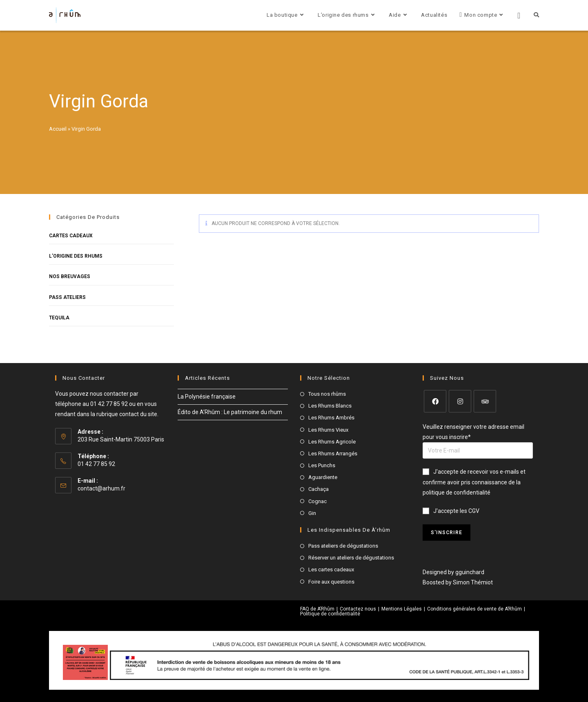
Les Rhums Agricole (332, 442)
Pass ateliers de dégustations (343, 546)
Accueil (58, 129)
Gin (312, 513)
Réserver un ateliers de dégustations (351, 558)
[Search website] (536, 15)
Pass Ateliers (67, 297)
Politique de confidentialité (330, 614)
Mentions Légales (402, 609)
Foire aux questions (331, 582)
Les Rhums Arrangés (333, 454)
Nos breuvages (70, 276)
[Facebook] (435, 401)
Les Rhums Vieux (328, 430)
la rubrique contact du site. (125, 414)
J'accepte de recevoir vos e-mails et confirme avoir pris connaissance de (474, 482)
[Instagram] (460, 401)
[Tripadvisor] (485, 401)
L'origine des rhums (76, 256)
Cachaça (318, 489)
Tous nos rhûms (327, 394)
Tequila (59, 318)
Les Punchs (322, 465)
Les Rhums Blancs (330, 406)
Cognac (317, 501)
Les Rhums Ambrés (331, 418)
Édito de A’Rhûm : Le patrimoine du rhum (230, 412)
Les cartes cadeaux (331, 569)
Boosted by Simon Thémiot (458, 582)
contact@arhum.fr (101, 488)
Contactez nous (358, 609)
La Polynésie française (207, 397)
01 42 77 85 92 (109, 404)
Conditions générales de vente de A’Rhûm (474, 609)
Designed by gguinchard (453, 572)
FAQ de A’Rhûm (317, 609)
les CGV (470, 511)
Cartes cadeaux (71, 236)
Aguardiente (323, 477)
